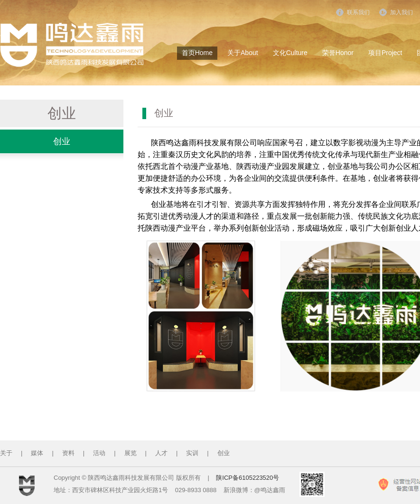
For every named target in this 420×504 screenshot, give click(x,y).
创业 (62, 141)
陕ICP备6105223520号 (247, 478)
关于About (243, 53)
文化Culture (290, 53)
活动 (99, 453)
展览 (131, 453)
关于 (6, 453)
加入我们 (401, 12)
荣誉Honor (338, 53)
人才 (161, 453)
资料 (68, 453)
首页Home (197, 53)
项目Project (385, 53)
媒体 (37, 453)
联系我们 (358, 12)
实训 (192, 453)
